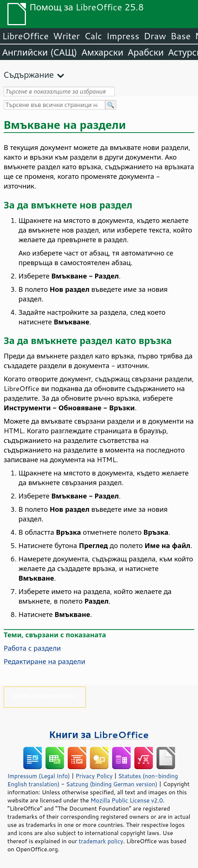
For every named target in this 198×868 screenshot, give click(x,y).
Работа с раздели (32, 648)
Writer (66, 36)
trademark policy (101, 841)
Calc (93, 36)
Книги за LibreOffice (99, 735)
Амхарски (102, 52)
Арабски (146, 52)
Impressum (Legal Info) (39, 776)
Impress (123, 36)
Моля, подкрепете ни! (45, 696)
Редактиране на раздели (44, 661)
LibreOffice (25, 36)
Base (181, 36)
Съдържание (29, 75)
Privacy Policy (94, 776)
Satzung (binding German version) (112, 784)
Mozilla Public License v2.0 (127, 800)
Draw (155, 36)
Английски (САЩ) (40, 52)
